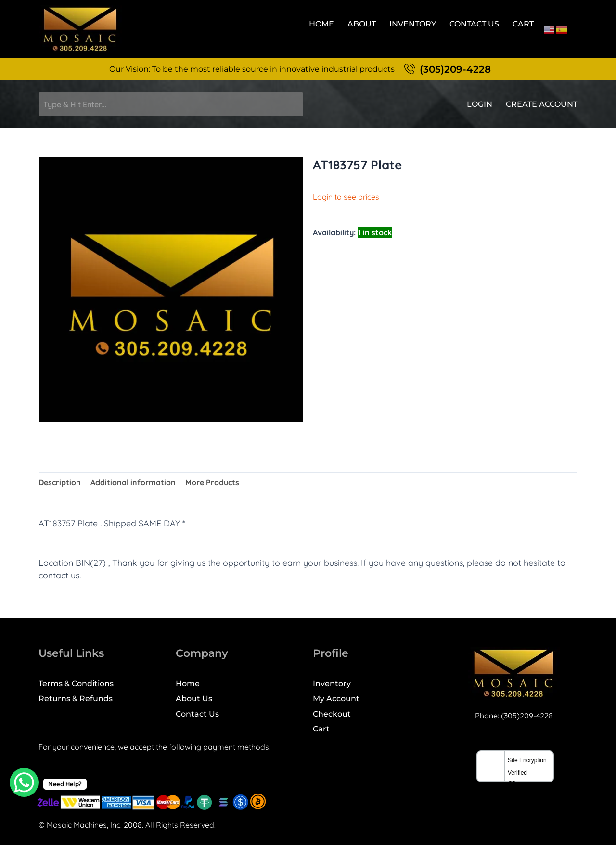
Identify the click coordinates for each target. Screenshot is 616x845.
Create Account (542, 104)
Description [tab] (60, 482)
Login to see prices (346, 197)
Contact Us (474, 24)
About (362, 24)
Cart (523, 24)
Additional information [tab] (133, 482)
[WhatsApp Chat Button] (24, 782)
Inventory (413, 24)
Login (480, 104)
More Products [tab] (212, 482)
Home (321, 24)
